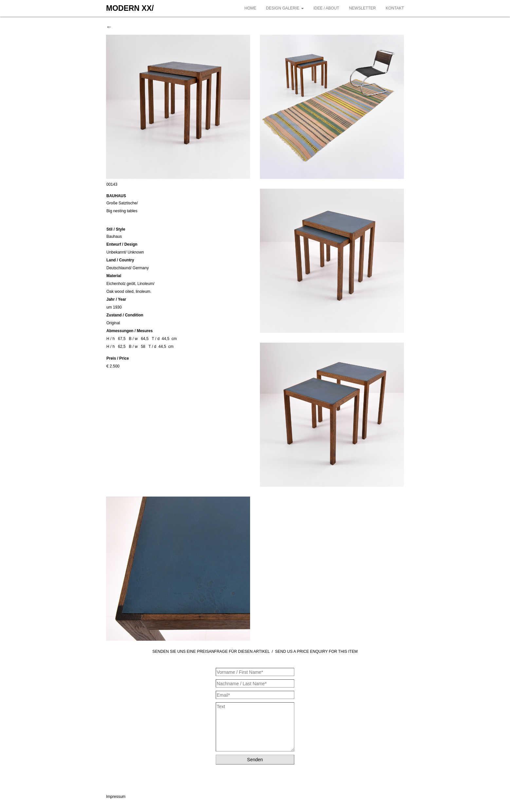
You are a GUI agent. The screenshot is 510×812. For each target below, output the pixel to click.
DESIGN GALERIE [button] (285, 8)
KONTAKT (395, 8)
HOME (250, 8)
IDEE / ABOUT (327, 8)
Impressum (116, 797)
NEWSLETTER (362, 8)
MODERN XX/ (130, 8)
